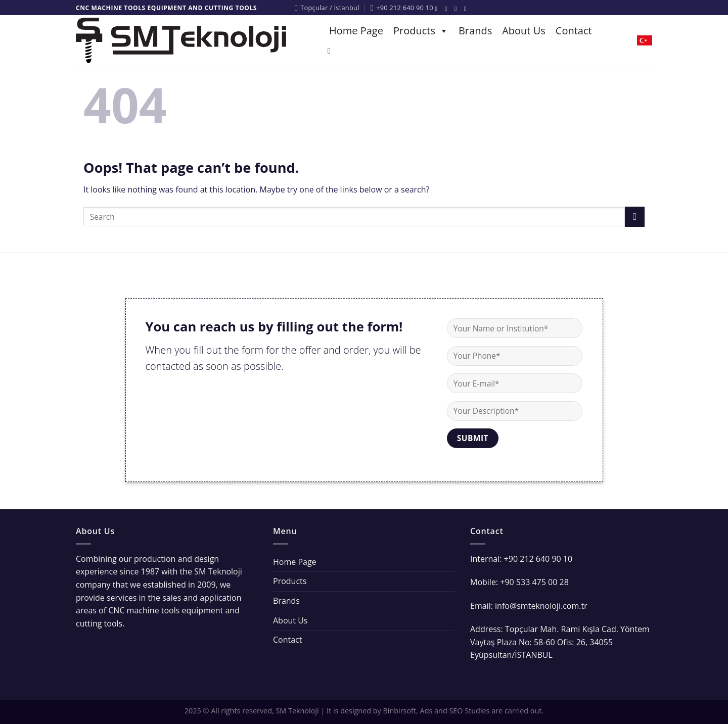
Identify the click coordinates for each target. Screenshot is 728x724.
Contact (574, 31)
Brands (475, 31)
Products (421, 31)
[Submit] (635, 216)
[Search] (332, 51)
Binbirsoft (400, 711)
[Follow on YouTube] (467, 9)
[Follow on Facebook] (438, 9)
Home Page (356, 31)
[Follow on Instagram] (448, 9)
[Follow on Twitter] (458, 9)
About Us (524, 31)
